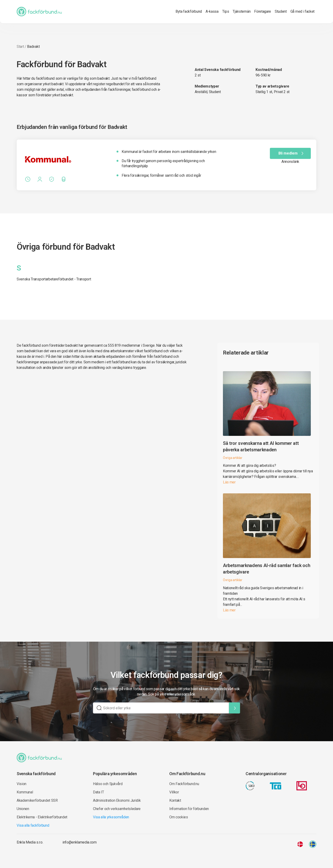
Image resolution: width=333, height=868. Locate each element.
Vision (22, 784)
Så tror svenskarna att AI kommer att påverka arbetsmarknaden (261, 446)
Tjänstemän (242, 11)
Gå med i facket (302, 11)
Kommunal (25, 792)
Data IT (99, 792)
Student (281, 11)
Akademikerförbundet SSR (37, 800)
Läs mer (229, 482)
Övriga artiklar (233, 458)
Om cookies (179, 817)
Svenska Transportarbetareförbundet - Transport (54, 279)
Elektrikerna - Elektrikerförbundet (42, 817)
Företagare (263, 11)
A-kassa (212, 11)
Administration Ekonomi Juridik (117, 800)
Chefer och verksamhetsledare (117, 809)
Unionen (23, 809)
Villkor (174, 792)
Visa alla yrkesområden (111, 817)
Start (20, 47)
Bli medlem (292, 153)
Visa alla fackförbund (33, 825)
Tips (226, 11)
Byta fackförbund (189, 11)
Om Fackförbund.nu (184, 784)
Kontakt (175, 800)
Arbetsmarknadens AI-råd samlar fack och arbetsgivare (267, 569)
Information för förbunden (189, 809)
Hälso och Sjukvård (108, 784)
